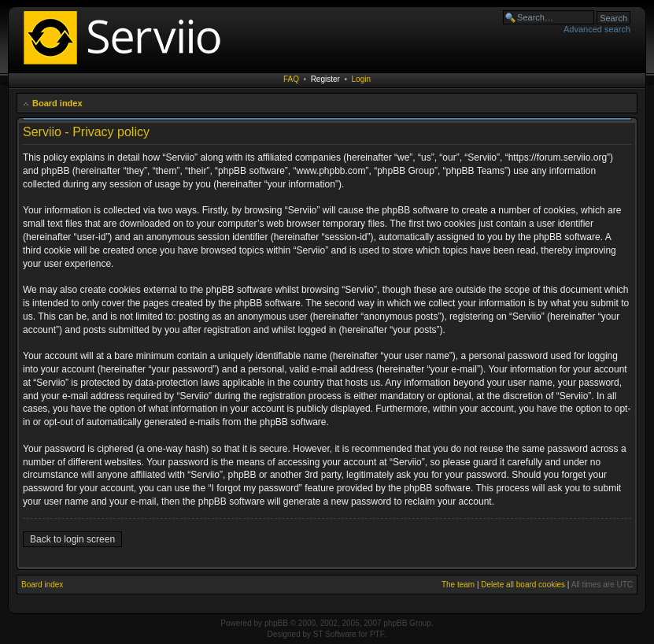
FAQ (291, 79)
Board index (57, 103)
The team (458, 585)
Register (325, 79)
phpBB (276, 623)
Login (361, 79)
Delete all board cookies (523, 585)
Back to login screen (72, 539)
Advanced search (597, 29)
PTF (377, 634)
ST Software (335, 634)
